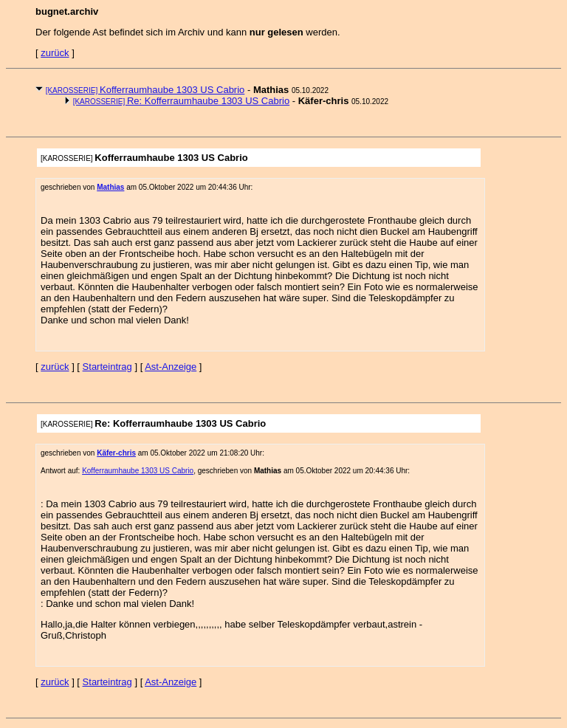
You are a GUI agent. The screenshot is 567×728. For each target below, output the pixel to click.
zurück (55, 53)
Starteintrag (107, 367)
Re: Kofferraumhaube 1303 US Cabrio (182, 101)
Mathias (110, 187)
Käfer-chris (116, 453)
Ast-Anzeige (171, 367)
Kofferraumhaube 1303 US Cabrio (145, 90)
